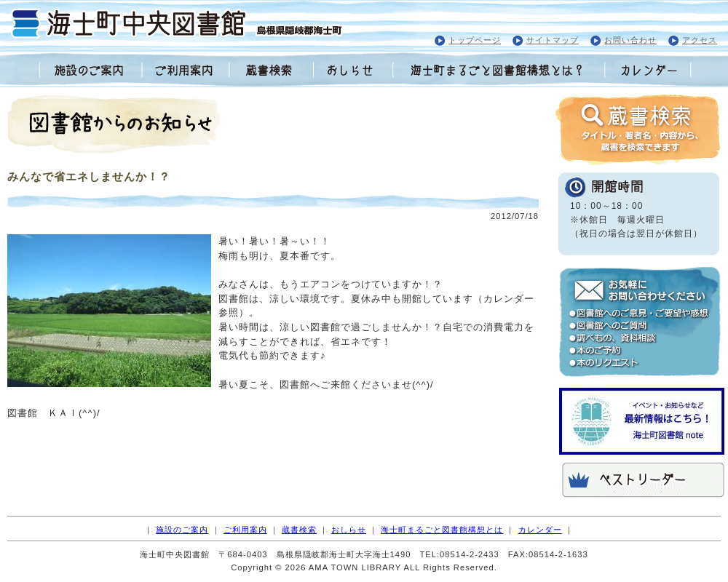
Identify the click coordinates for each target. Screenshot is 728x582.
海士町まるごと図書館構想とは (442, 530)
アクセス (700, 40)
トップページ (475, 40)
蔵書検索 (299, 530)
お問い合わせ (630, 40)
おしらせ (349, 530)
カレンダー (540, 530)
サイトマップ (553, 40)
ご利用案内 (245, 530)
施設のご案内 (182, 530)
